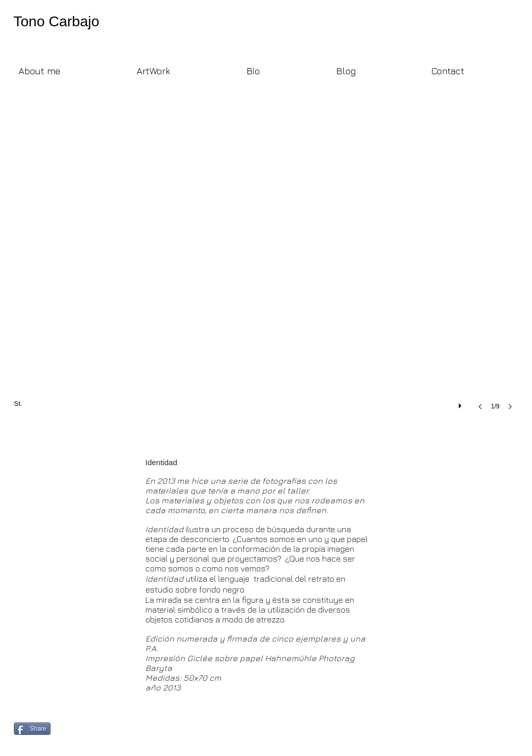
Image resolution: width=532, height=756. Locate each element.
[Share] (32, 729)
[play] (461, 403)
